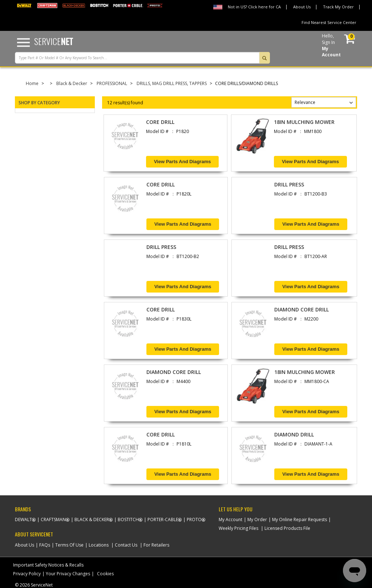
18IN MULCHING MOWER (304, 122)
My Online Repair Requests (300, 519)
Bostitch (128, 519)
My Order (257, 519)
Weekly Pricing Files (238, 528)
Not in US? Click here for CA (254, 7)
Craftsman (53, 519)
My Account (231, 519)
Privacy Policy (27, 574)
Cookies (105, 574)
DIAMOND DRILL (294, 434)
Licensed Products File (287, 528)
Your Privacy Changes (68, 574)
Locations (99, 545)
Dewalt (23, 519)
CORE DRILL (160, 122)
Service (54, 41)
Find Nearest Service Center (329, 22)
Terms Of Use (69, 545)
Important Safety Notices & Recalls (48, 565)
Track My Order (338, 7)
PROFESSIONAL (112, 83)
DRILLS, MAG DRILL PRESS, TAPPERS (172, 83)
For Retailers (156, 545)
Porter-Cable (163, 519)
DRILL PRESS (289, 184)
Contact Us (126, 545)
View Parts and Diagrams (183, 162)
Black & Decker (72, 83)
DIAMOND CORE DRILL (302, 309)
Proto (194, 519)
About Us (302, 7)
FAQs (45, 545)
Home (32, 83)
